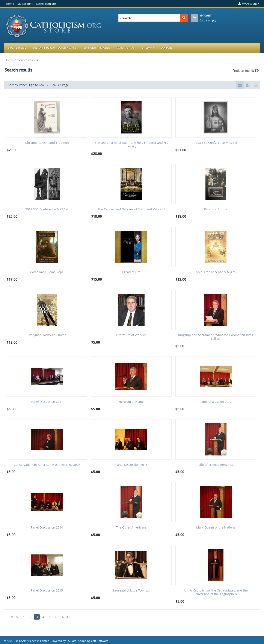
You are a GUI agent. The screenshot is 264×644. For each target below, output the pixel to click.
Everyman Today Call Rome (47, 335)
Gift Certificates (97, 48)
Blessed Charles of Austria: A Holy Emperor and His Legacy (131, 145)
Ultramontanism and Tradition (47, 143)
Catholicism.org (46, 4)
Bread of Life (131, 272)
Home (10, 4)
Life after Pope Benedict (216, 465)
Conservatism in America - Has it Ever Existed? (47, 465)
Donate (166, 48)
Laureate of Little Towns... (131, 591)
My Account (25, 4)
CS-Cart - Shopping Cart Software (87, 641)
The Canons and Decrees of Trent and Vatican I (131, 209)
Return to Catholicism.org (55, 48)
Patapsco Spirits (216, 209)
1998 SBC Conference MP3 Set (216, 143)
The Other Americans (131, 528)
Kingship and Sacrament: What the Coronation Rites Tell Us (216, 337)
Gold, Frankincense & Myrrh (216, 272)
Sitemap (148, 48)
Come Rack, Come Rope (47, 272)
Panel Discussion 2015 (47, 591)
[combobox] (149, 18)
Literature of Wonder (131, 335)
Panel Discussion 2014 (47, 528)
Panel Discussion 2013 (131, 465)
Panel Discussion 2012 (216, 402)
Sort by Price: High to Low (28, 85)
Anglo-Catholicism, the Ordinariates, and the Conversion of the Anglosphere (216, 592)
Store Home (17, 48)
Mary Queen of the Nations (216, 528)
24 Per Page (62, 85)
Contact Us (126, 48)
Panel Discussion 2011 (47, 402)
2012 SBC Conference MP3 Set (47, 209)
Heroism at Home (131, 402)
